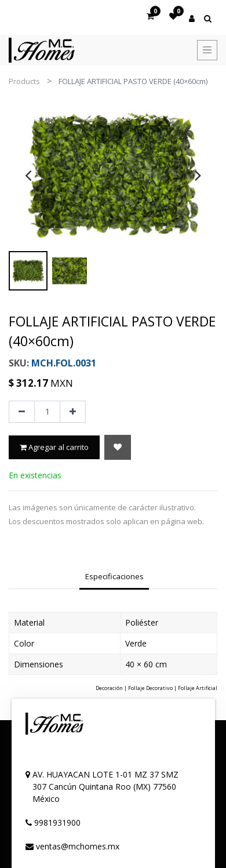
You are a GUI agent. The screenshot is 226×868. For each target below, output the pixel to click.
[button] (118, 447)
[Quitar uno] (22, 412)
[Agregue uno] (73, 412)
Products (24, 81)
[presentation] (28, 175)
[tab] (114, 578)
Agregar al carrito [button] (54, 447)
